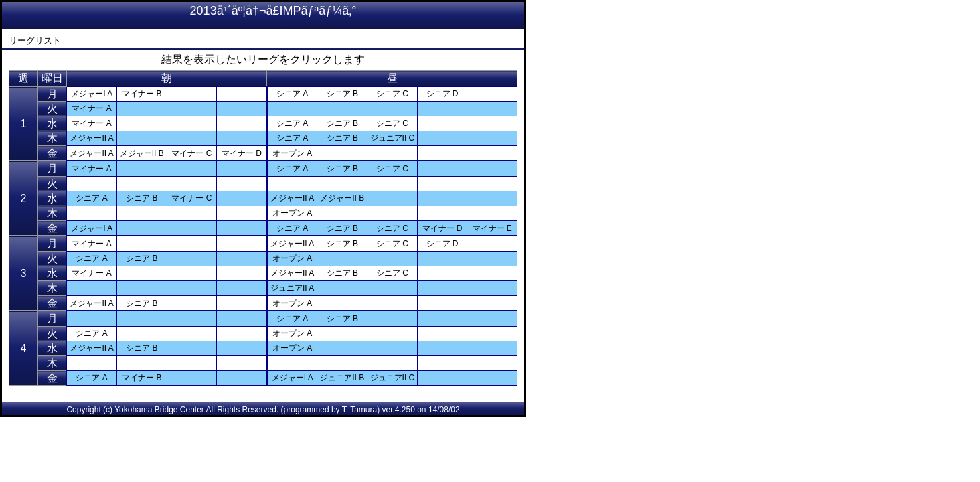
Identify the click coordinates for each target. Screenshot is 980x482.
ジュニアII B (342, 378)
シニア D (442, 94)
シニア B (342, 94)
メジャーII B (142, 153)
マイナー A (91, 108)
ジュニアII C (393, 138)
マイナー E (492, 228)
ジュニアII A (292, 288)
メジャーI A (92, 94)
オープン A (292, 153)
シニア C (392, 94)
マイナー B (142, 94)
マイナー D (242, 153)
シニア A (292, 94)
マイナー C (191, 153)
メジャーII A (91, 138)
